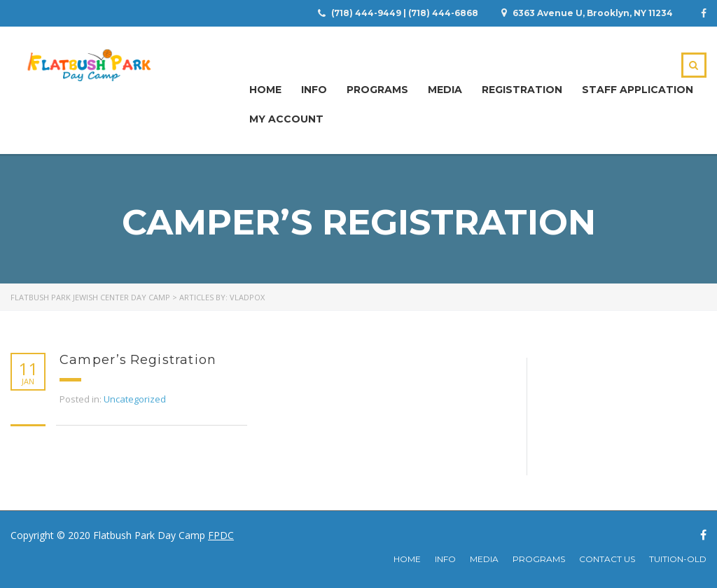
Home (265, 90)
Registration (522, 90)
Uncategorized (135, 399)
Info (314, 90)
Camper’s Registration (138, 360)
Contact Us (607, 559)
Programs (377, 90)
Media (445, 90)
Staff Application (638, 90)
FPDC (221, 535)
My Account (286, 119)
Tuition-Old (678, 559)
